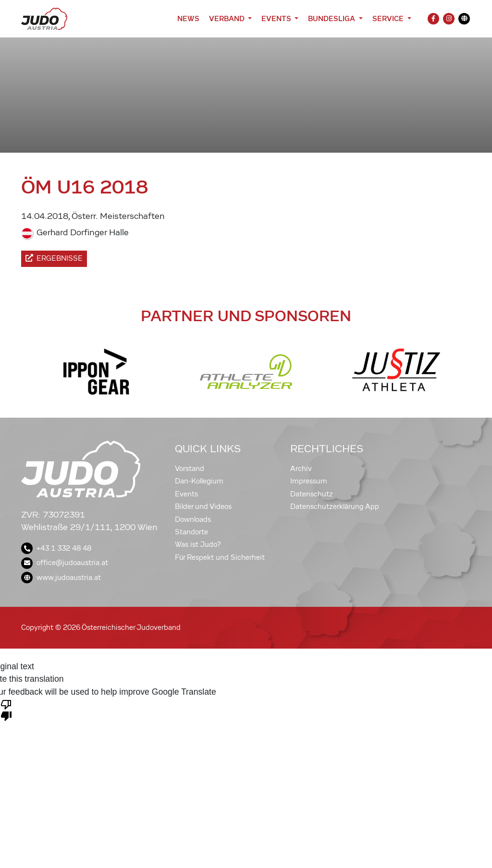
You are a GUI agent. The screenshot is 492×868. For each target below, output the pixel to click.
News (188, 18)
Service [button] (389, 18)
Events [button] (277, 18)
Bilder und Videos (203, 506)
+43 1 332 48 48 (56, 548)
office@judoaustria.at (65, 563)
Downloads (193, 519)
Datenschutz (312, 494)
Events (186, 494)
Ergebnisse (54, 258)
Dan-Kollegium (199, 481)
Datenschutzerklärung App (335, 506)
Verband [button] (228, 18)
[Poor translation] (6, 710)
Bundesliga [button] (332, 18)
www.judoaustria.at (61, 578)
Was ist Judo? (198, 544)
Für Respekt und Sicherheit (220, 557)
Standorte (191, 532)
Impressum (309, 481)
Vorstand (190, 469)
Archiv (301, 469)
